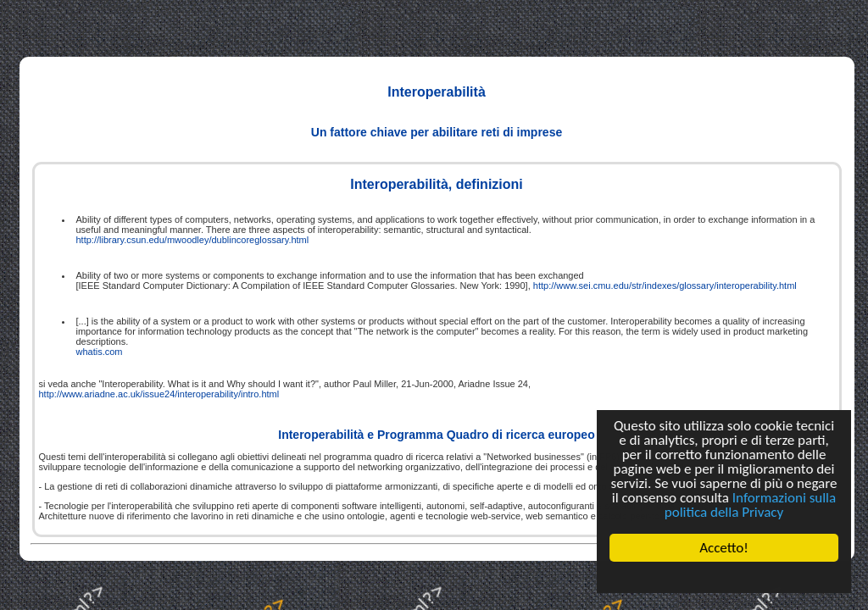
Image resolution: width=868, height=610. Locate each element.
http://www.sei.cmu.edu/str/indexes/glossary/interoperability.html (665, 286)
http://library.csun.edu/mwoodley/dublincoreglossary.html (193, 240)
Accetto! (724, 548)
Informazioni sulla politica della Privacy (750, 505)
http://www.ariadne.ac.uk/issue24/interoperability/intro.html (159, 394)
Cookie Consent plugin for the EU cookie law (724, 577)
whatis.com (100, 352)
